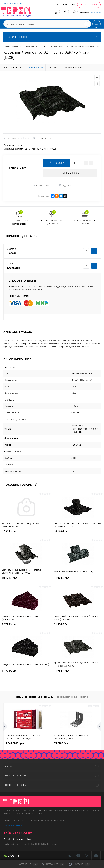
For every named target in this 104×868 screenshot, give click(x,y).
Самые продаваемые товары (35, 697)
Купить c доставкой (94, 251)
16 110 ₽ (78, 533)
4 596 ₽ (26, 533)
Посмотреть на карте (13, 825)
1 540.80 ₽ (15, 743)
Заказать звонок (89, 5)
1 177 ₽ (26, 626)
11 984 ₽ (78, 626)
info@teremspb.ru (21, 839)
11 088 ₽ (78, 580)
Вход (6, 4)
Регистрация (16, 4)
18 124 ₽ (26, 580)
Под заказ (65, 185)
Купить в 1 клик (70, 173)
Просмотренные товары (72, 697)
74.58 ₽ (61, 743)
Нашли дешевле (42, 185)
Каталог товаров (52, 37)
